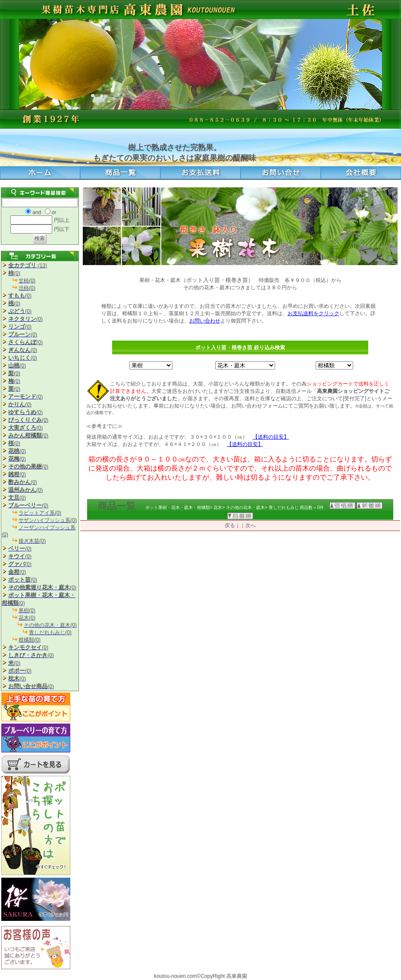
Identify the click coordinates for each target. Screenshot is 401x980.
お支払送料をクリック (313, 313)
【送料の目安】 (271, 437)
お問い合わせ (205, 321)
